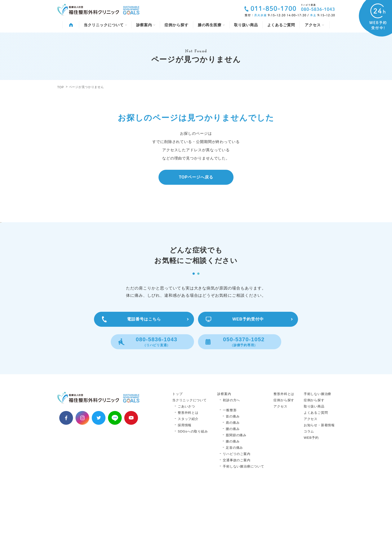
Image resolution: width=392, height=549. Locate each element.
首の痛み (233, 477)
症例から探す (176, 25)
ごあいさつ (186, 467)
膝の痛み (233, 502)
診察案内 (146, 25)
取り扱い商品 (246, 25)
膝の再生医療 (211, 25)
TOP (61, 87)
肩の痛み (233, 484)
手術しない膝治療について (243, 527)
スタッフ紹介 (188, 480)
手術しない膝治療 (317, 455)
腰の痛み (233, 490)
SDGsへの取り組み (193, 492)
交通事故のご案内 (236, 521)
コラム (309, 492)
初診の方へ (231, 461)
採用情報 (185, 486)
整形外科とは (188, 474)
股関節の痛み (236, 496)
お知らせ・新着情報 (319, 486)
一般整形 (230, 471)
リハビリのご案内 (236, 515)
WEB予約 (311, 499)
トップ (177, 455)
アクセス (314, 25)
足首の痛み (234, 509)
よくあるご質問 (281, 25)
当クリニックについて (105, 25)
